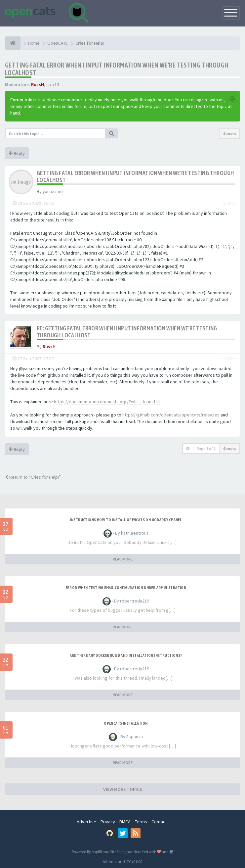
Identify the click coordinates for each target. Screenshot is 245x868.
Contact (159, 822)
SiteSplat (118, 852)
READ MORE (123, 559)
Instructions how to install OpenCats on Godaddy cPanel (126, 520)
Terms (141, 822)
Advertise (86, 822)
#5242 (229, 203)
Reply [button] (17, 153)
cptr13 (53, 84)
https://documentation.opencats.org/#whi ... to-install (107, 402)
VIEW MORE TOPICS (123, 789)
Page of (206, 448)
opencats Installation (126, 723)
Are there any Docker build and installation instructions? (126, 655)
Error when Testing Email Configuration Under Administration (126, 588)
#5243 (229, 359)
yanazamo (53, 191)
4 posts (229, 134)
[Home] (13, 43)
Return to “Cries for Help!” (33, 477)
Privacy (108, 822)
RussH (38, 84)
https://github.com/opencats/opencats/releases (171, 415)
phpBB (97, 852)
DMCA (125, 822)
